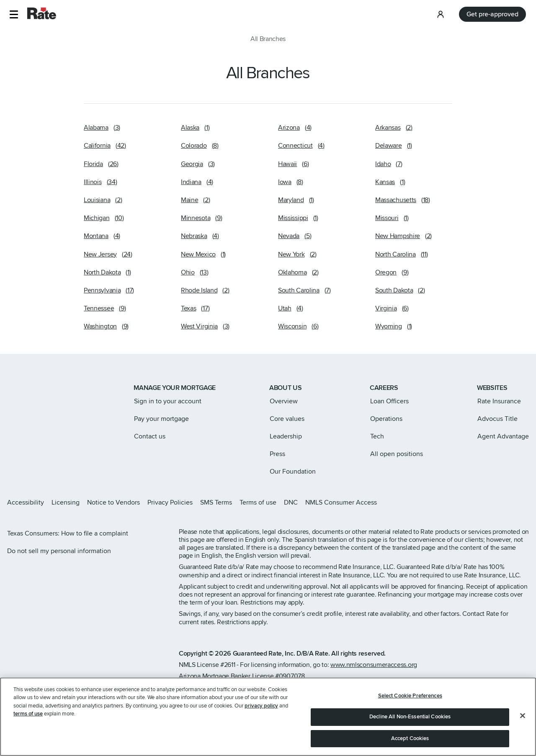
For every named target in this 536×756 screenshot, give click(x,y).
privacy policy (261, 733)
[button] (14, 14)
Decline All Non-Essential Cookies (410, 744)
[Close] (523, 742)
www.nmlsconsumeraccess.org (374, 665)
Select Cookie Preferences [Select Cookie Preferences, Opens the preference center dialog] (410, 723)
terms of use (28, 741)
